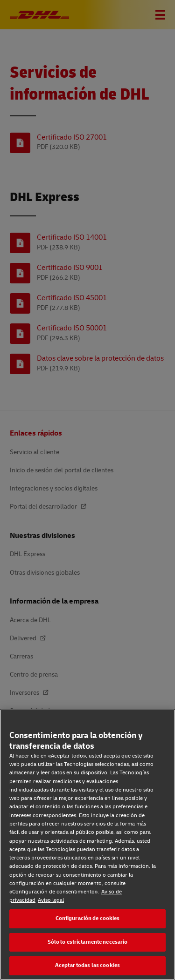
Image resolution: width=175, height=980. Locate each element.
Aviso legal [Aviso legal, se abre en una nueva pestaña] (51, 900)
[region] (87, 845)
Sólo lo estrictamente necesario (88, 942)
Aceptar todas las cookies (87, 965)
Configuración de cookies (88, 918)
